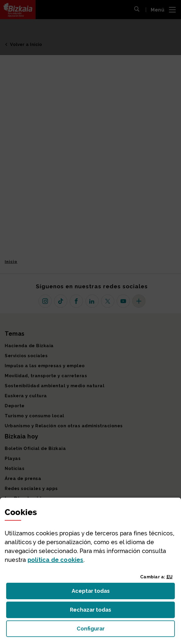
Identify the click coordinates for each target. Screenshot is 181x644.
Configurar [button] (124, 630)
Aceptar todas (96, 593)
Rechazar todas (95, 611)
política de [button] (56, 560)
